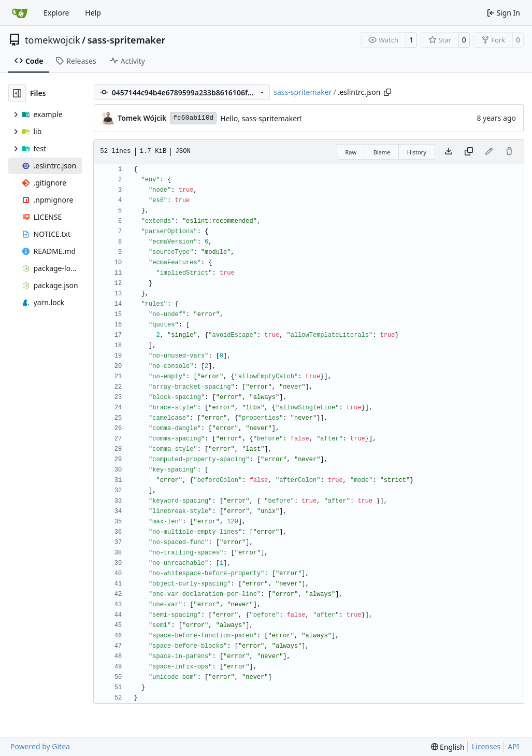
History (417, 152)
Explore (56, 13)
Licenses (486, 746)
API (513, 746)
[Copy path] (387, 92)
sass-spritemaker (127, 40)
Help (93, 13)
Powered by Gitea (40, 746)
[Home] (20, 13)
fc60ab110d (193, 118)
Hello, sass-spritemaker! (261, 118)
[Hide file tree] (17, 93)
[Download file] (449, 152)
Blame (382, 152)
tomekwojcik (53, 40)
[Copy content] (469, 152)
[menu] (448, 747)
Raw (351, 152)
